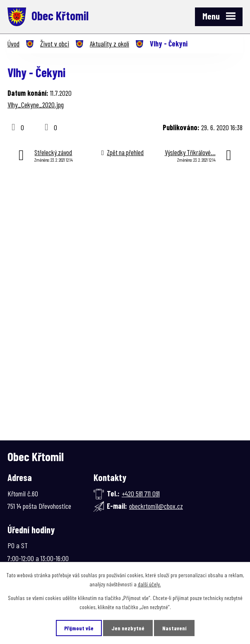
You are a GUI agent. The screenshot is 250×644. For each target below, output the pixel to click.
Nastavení (174, 628)
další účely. (149, 584)
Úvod (13, 44)
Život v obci (55, 44)
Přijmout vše (79, 628)
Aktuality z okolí (109, 44)
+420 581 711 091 (141, 493)
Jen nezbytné (128, 628)
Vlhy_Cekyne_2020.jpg (36, 104)
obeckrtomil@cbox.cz (156, 506)
